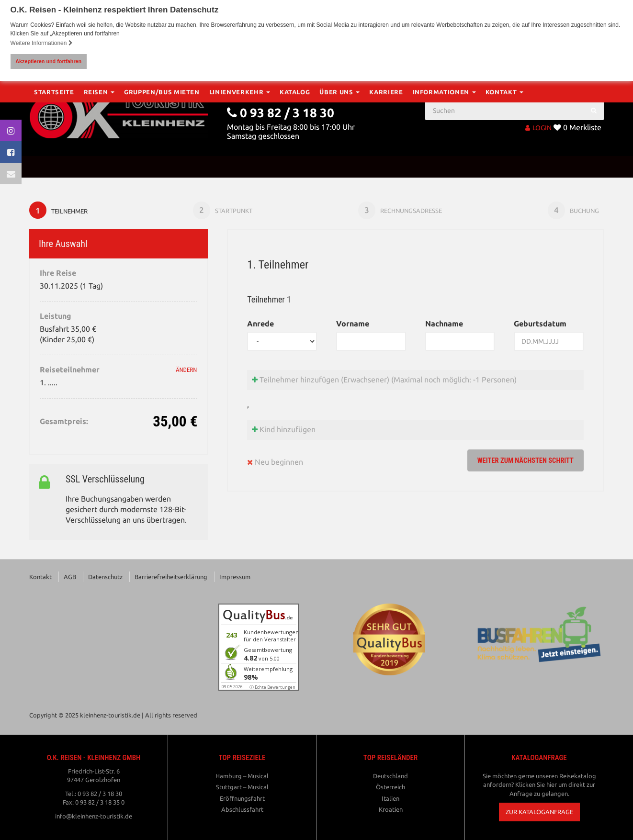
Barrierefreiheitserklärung (171, 578)
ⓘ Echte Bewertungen (272, 689)
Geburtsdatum (540, 325)
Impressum (235, 578)
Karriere (386, 167)
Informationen (444, 167)
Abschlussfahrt (242, 811)
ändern (186, 371)
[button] (539, 813)
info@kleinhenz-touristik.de (94, 818)
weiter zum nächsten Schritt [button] (521, 462)
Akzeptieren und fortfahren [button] (48, 61)
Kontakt (504, 167)
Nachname (444, 325)
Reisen (99, 167)
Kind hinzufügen (284, 431)
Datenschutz (105, 578)
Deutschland (390, 777)
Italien (390, 799)
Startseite (54, 167)
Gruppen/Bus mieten (162, 167)
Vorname (353, 325)
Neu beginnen (275, 464)
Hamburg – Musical (242, 777)
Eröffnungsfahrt (242, 799)
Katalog (295, 167)
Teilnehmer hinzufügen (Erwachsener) (384, 381)
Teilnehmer (59, 211)
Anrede (260, 325)
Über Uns (339, 167)
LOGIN (538, 127)
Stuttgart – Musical (242, 788)
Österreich (390, 788)
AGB (70, 578)
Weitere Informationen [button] (42, 43)
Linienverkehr (240, 167)
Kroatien (391, 811)
